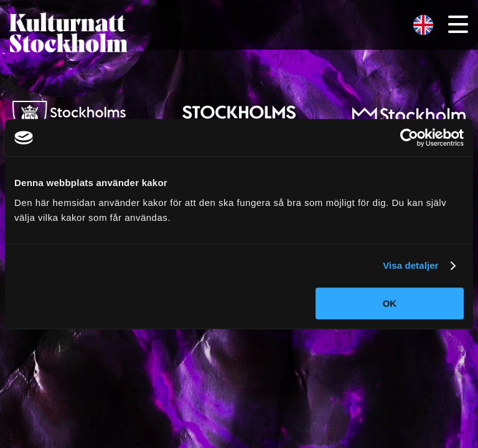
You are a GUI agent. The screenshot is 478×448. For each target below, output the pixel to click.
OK (390, 303)
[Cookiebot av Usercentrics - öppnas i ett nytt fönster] (409, 138)
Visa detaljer (410, 265)
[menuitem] (423, 25)
